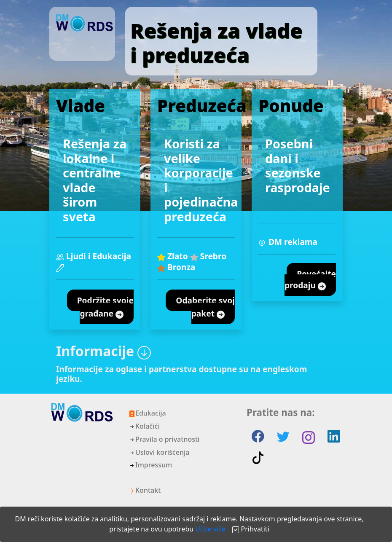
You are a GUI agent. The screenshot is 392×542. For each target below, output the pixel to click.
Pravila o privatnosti (164, 439)
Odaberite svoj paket (205, 307)
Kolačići (144, 426)
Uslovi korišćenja (159, 452)
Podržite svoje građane (105, 307)
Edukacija (147, 413)
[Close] (251, 529)
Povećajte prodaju (310, 280)
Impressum (150, 465)
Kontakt (145, 490)
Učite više (211, 529)
